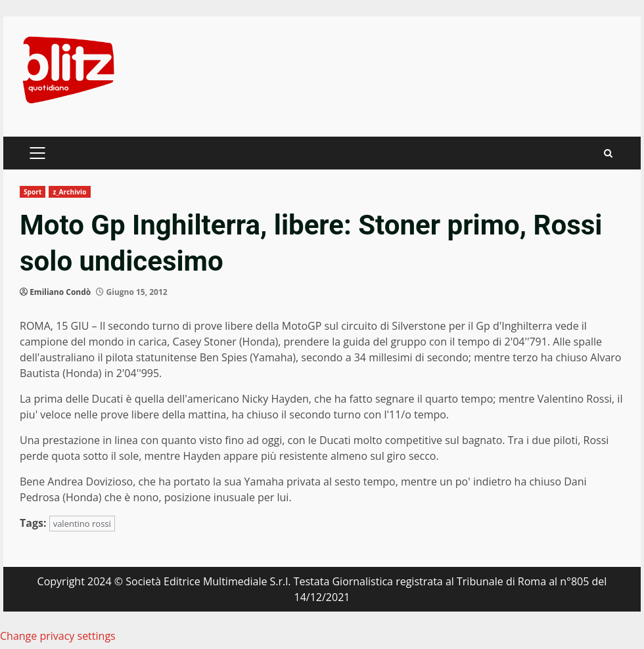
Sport (33, 192)
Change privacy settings (58, 636)
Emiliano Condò (60, 292)
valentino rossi (82, 524)
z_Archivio (69, 192)
